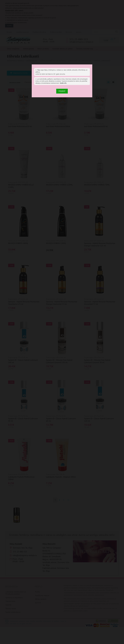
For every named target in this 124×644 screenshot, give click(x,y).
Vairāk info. (63, 83)
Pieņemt (62, 91)
